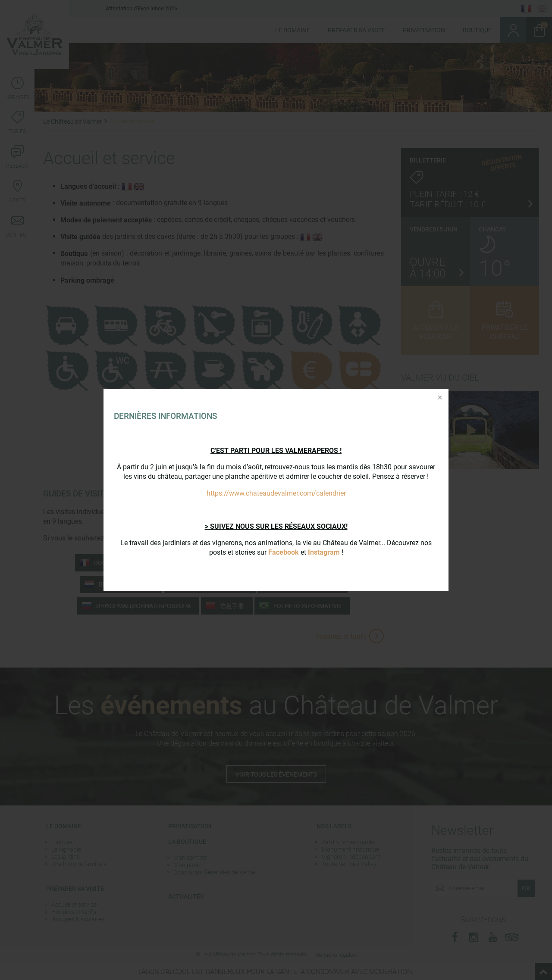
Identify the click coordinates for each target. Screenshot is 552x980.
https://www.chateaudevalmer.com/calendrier (276, 493)
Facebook (284, 552)
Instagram (324, 552)
